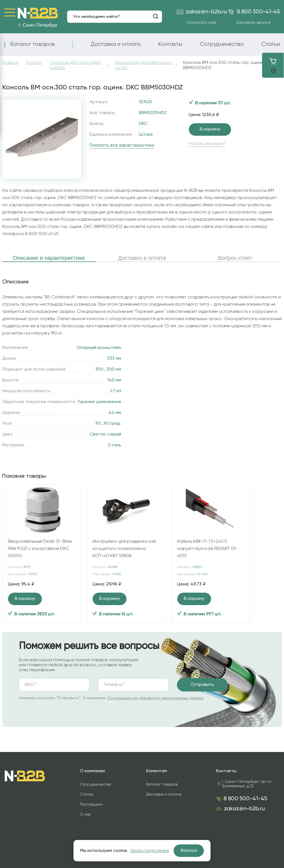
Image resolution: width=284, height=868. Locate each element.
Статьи (271, 44)
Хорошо (189, 851)
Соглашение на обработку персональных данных (155, 698)
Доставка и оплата (116, 44)
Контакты (170, 44)
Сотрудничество (222, 44)
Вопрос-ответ (235, 258)
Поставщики (91, 804)
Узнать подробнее (150, 851)
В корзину (210, 129)
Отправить (202, 685)
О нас (85, 814)
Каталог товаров (32, 44)
